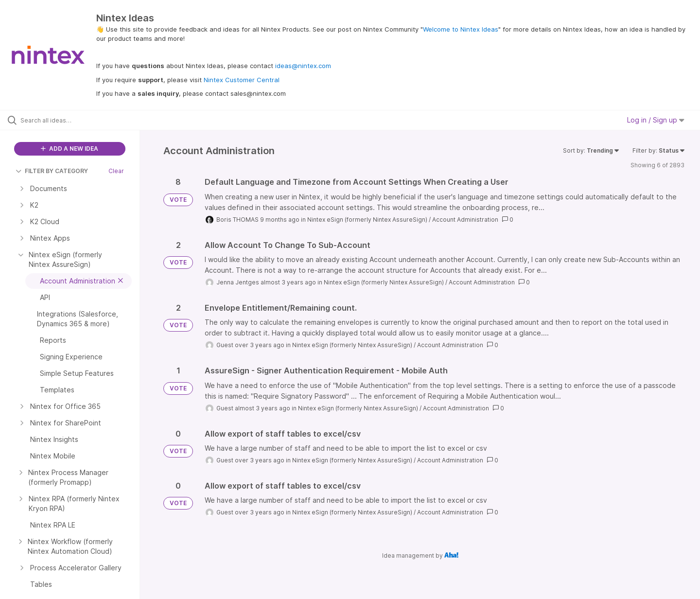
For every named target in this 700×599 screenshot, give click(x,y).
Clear (116, 171)
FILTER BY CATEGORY (52, 171)
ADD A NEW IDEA (70, 149)
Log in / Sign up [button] (656, 120)
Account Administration (465, 220)
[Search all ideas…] (82, 120)
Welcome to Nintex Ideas (461, 29)
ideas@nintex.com (303, 66)
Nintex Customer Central (242, 80)
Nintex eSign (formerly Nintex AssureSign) (367, 220)
